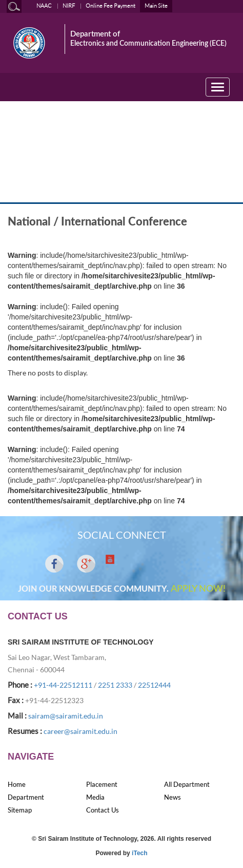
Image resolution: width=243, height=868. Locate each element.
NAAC (44, 6)
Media (95, 797)
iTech (139, 853)
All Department (187, 784)
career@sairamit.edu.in (80, 731)
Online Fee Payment (110, 6)
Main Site (156, 6)
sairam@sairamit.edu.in (66, 716)
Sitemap (20, 810)
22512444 (154, 685)
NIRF (69, 6)
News (173, 797)
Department (26, 797)
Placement (102, 784)
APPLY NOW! (198, 589)
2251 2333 (115, 685)
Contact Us (103, 810)
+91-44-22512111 (63, 685)
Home (17, 784)
